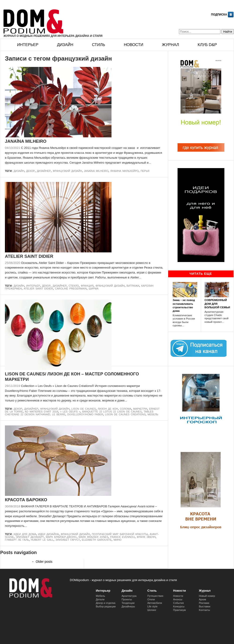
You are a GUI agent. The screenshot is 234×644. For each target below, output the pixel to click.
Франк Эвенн (146, 537)
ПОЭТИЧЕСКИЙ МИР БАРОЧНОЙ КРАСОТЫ (120, 534)
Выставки (205, 606)
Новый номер (207, 596)
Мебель (153, 414)
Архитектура (129, 596)
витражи (133, 286)
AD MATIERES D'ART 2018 (42, 412)
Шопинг (152, 610)
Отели (151, 599)
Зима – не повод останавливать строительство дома (184, 305)
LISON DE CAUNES (84, 409)
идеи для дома (25, 534)
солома (126, 409)
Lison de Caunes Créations (125, 414)
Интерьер (28, 45)
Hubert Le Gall (42, 540)
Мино (118, 540)
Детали (100, 599)
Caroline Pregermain (71, 289)
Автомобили (155, 603)
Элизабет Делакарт (30, 537)
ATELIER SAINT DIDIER (29, 256)
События (178, 603)
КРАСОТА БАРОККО (26, 500)
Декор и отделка (106, 603)
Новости (133, 45)
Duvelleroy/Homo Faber (85, 414)
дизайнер (44, 171)
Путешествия (155, 596)
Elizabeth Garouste (97, 540)
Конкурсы (179, 606)
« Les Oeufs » (70, 412)
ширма (93, 289)
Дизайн (65, 45)
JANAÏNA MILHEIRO (26, 141)
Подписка (219, 15)
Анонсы (178, 599)
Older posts (42, 562)
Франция (87, 286)
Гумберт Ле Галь (17, 540)
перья (145, 171)
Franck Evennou (122, 537)
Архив (202, 599)
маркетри (140, 409)
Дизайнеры (128, 606)
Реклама (204, 603)
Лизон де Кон (108, 409)
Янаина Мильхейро (124, 171)
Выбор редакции (106, 606)
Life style (152, 606)
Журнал (170, 45)
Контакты (204, 610)
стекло (74, 286)
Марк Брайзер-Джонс (61, 537)
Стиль (98, 45)
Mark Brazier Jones (93, 537)
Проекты (127, 599)
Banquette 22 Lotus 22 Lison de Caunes (112, 412)
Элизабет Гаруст (68, 540)
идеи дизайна (48, 534)
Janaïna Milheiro (96, 171)
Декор (31, 171)
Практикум (179, 610)
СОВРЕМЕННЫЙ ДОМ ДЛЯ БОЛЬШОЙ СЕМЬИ (217, 303)
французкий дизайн (67, 171)
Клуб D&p (207, 45)
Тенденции (128, 603)
